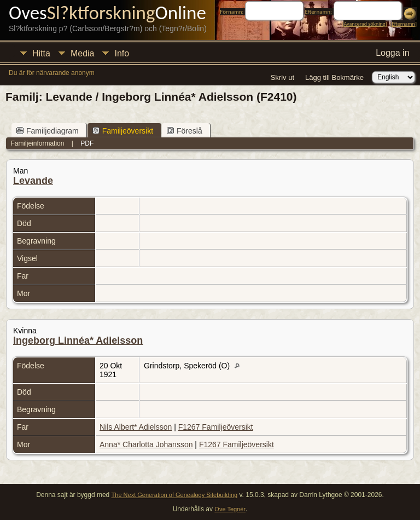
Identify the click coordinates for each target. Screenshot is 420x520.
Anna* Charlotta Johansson (146, 444)
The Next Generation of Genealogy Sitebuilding (175, 495)
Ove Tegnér (230, 509)
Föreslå (185, 131)
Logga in (392, 53)
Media (83, 53)
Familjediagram (48, 131)
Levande (33, 181)
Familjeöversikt (123, 131)
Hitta (41, 53)
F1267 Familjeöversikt (216, 427)
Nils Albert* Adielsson (136, 427)
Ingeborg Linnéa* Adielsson (78, 340)
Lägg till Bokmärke (334, 77)
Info (122, 53)
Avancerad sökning (364, 24)
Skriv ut (282, 77)
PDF (87, 143)
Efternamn (403, 24)
